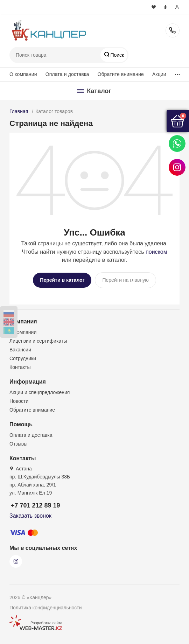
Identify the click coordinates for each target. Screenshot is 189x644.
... (177, 73)
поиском (156, 252)
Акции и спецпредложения (40, 392)
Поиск (117, 55)
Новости (19, 401)
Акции (159, 74)
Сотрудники (23, 358)
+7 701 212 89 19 (173, 30)
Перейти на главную (125, 280)
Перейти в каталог (62, 280)
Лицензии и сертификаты (38, 341)
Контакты (20, 367)
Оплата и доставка (67, 74)
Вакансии (20, 350)
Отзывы (18, 444)
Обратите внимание (120, 74)
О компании (23, 74)
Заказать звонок (30, 516)
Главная (19, 111)
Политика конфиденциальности (46, 608)
